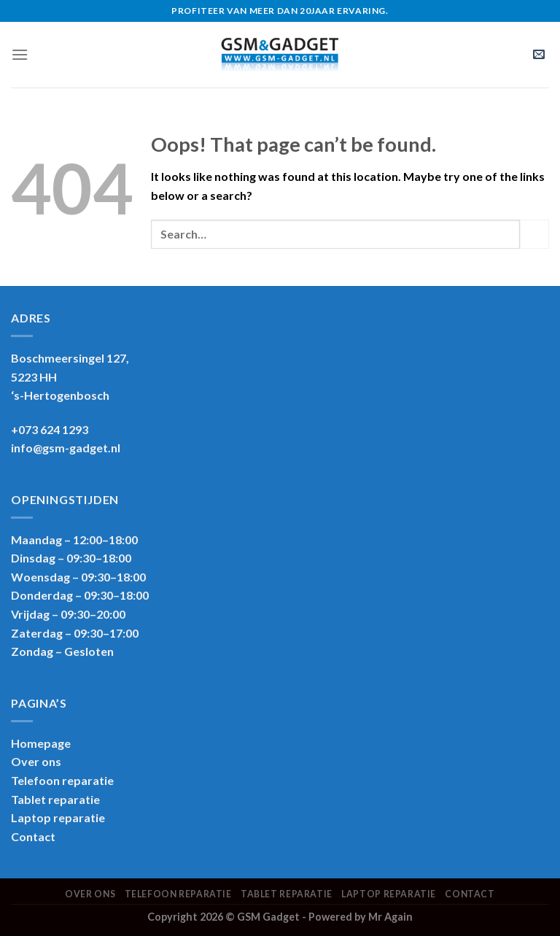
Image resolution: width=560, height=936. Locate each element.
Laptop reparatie (389, 894)
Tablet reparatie (55, 799)
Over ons (36, 761)
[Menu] (20, 54)
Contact (33, 836)
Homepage (41, 743)
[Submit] (534, 234)
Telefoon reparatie (62, 780)
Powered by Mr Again (361, 917)
